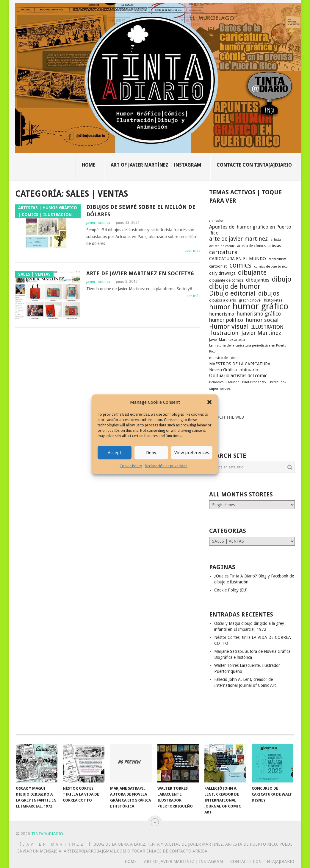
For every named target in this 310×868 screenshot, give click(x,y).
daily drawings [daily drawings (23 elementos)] (222, 273)
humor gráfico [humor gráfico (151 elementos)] (260, 306)
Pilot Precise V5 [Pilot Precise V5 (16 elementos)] (254, 382)
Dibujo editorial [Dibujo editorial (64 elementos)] (232, 293)
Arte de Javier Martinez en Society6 (140, 273)
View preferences (192, 453)
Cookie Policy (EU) (231, 590)
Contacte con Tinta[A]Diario (254, 165)
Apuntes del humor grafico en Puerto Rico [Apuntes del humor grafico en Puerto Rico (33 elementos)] (250, 230)
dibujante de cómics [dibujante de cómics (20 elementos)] (226, 280)
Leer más (192, 250)
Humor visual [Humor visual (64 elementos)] (229, 326)
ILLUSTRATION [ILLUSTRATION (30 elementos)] (267, 327)
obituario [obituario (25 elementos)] (249, 370)
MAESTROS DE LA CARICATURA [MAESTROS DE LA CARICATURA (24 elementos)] (240, 364)
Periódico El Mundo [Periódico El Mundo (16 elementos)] (224, 382)
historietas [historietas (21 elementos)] (273, 300)
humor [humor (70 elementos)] (220, 307)
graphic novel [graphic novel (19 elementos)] (250, 300)
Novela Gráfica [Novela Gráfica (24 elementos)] (223, 370)
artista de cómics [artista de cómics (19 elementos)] (251, 246)
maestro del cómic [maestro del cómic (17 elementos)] (224, 358)
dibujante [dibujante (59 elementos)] (252, 273)
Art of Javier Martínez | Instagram (156, 165)
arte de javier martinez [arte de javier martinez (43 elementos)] (238, 239)
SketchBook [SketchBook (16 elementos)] (277, 382)
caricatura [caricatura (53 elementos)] (223, 252)
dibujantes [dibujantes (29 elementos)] (258, 280)
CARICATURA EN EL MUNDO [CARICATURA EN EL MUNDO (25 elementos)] (238, 259)
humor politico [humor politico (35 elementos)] (226, 320)
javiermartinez (98, 222)
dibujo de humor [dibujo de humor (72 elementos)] (235, 286)
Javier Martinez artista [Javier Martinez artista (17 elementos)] (227, 340)
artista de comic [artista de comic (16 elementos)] (222, 246)
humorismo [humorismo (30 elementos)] (222, 314)
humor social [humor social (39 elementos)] (262, 320)
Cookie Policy (131, 466)
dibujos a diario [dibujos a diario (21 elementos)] (223, 300)
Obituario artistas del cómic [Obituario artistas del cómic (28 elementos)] (238, 376)
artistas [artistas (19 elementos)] (275, 246)
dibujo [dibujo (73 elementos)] (282, 279)
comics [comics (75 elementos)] (240, 265)
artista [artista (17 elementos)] (276, 240)
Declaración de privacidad (166, 466)
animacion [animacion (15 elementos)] (217, 221)
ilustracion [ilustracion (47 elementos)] (224, 333)
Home (89, 165)
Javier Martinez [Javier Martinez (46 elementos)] (261, 333)
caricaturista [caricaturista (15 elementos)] (278, 259)
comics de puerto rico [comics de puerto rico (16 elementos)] (271, 267)
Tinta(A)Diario (47, 834)
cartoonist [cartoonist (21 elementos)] (218, 266)
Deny (151, 453)
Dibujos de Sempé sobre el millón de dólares (141, 211)
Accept (115, 453)
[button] (209, 402)
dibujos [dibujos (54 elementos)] (269, 294)
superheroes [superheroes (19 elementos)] (220, 388)
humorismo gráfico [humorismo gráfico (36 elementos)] (259, 314)
